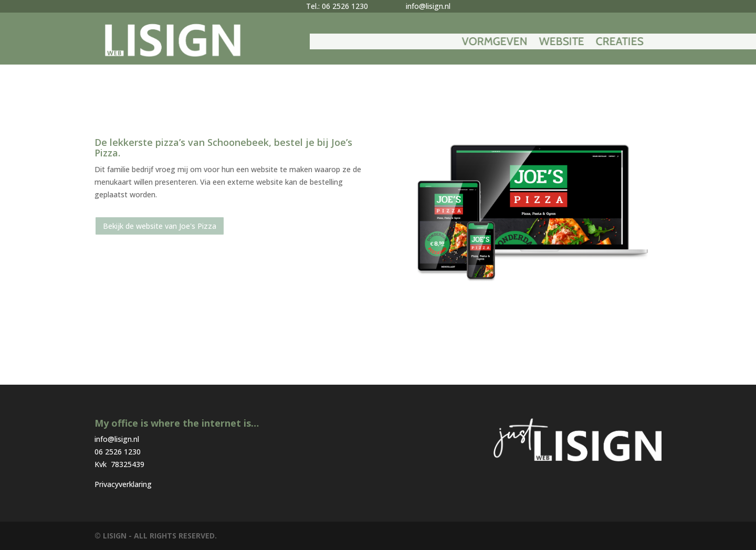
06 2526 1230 (118, 452)
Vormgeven (568, 43)
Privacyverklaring (123, 484)
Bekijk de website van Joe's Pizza (160, 226)
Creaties (693, 43)
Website (635, 43)
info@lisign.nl (428, 6)
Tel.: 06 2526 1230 (337, 6)
